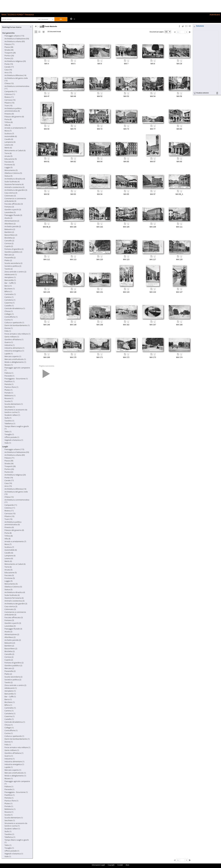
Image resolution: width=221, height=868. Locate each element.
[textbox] (19, 19)
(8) (14, 117)
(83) (15, 41)
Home (36, 26)
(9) (13, 110)
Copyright (111, 865)
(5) (8, 156)
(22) (9, 58)
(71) (9, 44)
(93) (17, 39)
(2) (8, 218)
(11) (11, 91)
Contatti (120, 865)
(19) (9, 64)
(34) (9, 50)
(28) (10, 53)
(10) (10, 100)
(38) (9, 47)
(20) (15, 61)
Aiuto (127, 865)
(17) (9, 67)
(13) (9, 83)
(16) (8, 70)
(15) (8, 73)
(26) (9, 56)
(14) (15, 75)
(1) (11, 275)
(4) (15, 179)
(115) (14, 36)
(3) (14, 187)
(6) (11, 136)
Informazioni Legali (98, 865)
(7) (15, 128)
